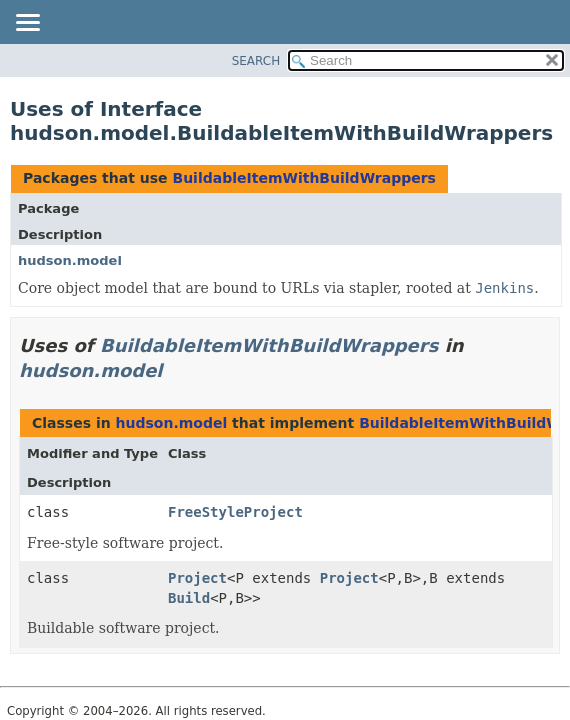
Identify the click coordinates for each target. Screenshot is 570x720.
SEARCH (256, 61)
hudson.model (70, 260)
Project (197, 578)
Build (189, 598)
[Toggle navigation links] (27, 24)
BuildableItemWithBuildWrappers (303, 178)
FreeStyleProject (235, 512)
